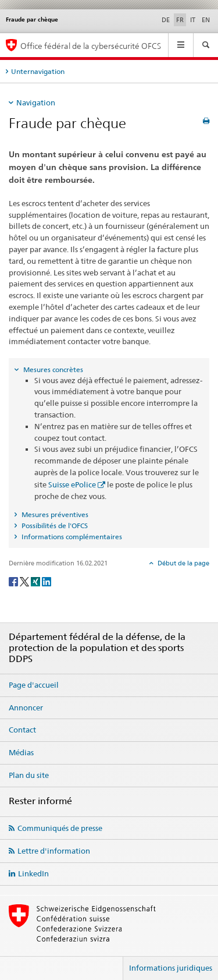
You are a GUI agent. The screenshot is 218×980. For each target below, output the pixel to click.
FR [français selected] (180, 20)
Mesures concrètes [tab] (52, 369)
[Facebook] (14, 581)
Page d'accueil (34, 685)
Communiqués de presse (60, 828)
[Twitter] (25, 581)
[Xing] (36, 581)
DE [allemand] (166, 20)
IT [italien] (193, 20)
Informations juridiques (171, 968)
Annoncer (26, 707)
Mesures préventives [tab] (54, 514)
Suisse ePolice (72, 484)
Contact (22, 730)
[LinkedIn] (47, 581)
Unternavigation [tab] (38, 71)
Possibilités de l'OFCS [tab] (54, 526)
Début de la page (183, 563)
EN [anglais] (206, 20)
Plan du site (29, 775)
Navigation (36, 102)
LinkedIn (33, 873)
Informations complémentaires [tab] (71, 537)
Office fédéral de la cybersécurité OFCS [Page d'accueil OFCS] (91, 46)
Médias (21, 752)
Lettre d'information (54, 851)
